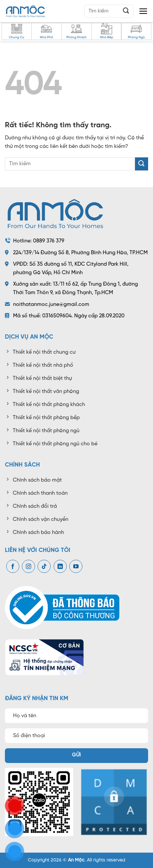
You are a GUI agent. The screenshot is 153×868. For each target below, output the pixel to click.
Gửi (76, 755)
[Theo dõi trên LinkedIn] (60, 567)
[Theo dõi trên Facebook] (13, 567)
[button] (143, 11)
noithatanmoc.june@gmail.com (51, 304)
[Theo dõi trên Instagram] (28, 567)
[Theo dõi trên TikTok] (44, 567)
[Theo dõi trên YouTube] (76, 567)
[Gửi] (126, 11)
